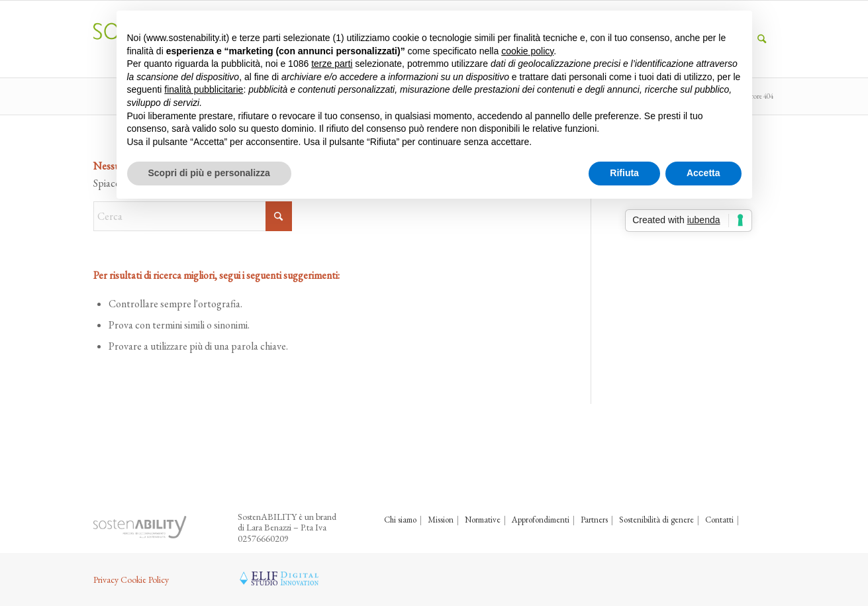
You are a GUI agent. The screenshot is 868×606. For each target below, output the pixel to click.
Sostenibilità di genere (656, 520)
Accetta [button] (703, 173)
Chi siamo (400, 520)
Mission (441, 520)
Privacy (106, 580)
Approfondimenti (541, 520)
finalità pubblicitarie (204, 89)
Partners (594, 520)
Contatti (719, 520)
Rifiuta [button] (624, 173)
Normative (483, 520)
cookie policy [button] (527, 51)
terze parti (332, 64)
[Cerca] (193, 216)
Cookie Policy (145, 580)
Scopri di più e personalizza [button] (209, 173)
